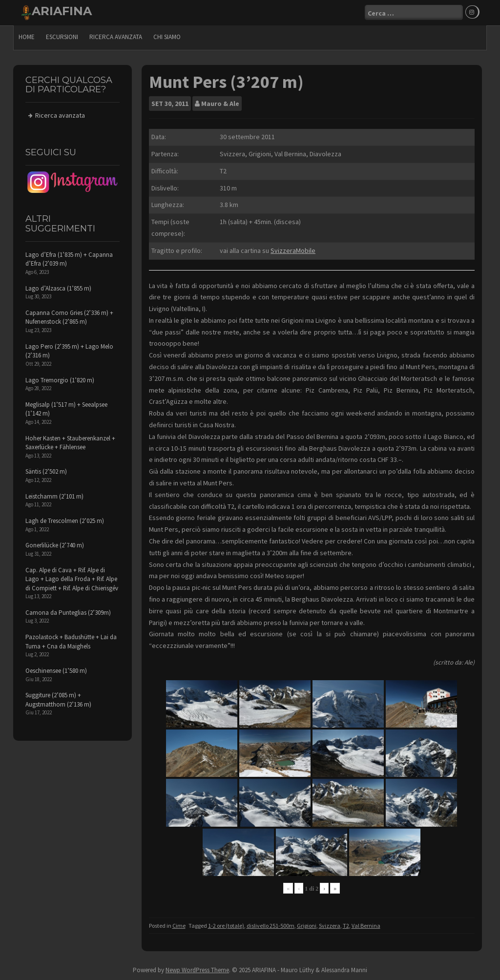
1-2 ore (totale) (226, 926)
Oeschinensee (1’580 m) (56, 671)
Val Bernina (366, 926)
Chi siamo (167, 37)
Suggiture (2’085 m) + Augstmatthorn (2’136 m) (58, 700)
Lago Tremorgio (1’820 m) (60, 380)
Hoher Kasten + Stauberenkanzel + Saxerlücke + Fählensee (70, 443)
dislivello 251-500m (271, 926)
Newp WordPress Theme (197, 970)
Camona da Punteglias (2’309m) (68, 613)
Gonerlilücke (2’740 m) (55, 545)
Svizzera (330, 926)
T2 (346, 926)
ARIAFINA (62, 11)
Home (27, 37)
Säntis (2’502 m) (46, 471)
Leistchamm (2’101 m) (54, 496)
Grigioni (307, 926)
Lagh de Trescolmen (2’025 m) (65, 521)
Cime (179, 926)
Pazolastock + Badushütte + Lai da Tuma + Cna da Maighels (71, 642)
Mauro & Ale (220, 104)
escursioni (62, 37)
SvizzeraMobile (293, 250)
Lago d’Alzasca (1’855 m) (58, 288)
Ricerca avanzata (116, 37)
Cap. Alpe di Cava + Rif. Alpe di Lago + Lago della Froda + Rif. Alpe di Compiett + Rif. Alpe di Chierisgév (72, 579)
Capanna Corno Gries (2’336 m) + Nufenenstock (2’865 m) (69, 317)
